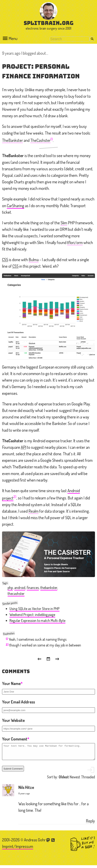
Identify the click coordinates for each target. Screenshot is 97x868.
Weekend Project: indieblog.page (32, 615)
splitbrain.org (49, 23)
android (20, 588)
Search (92, 39)
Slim (64, 223)
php (10, 588)
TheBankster (12, 140)
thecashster (16, 594)
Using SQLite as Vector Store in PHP (34, 609)
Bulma (34, 259)
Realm (33, 511)
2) (15, 497)
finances (33, 588)
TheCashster (40, 140)
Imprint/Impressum (18, 849)
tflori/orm (75, 242)
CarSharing (16, 206)
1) (52, 139)
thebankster (49, 588)
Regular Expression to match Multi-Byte (37, 621)
